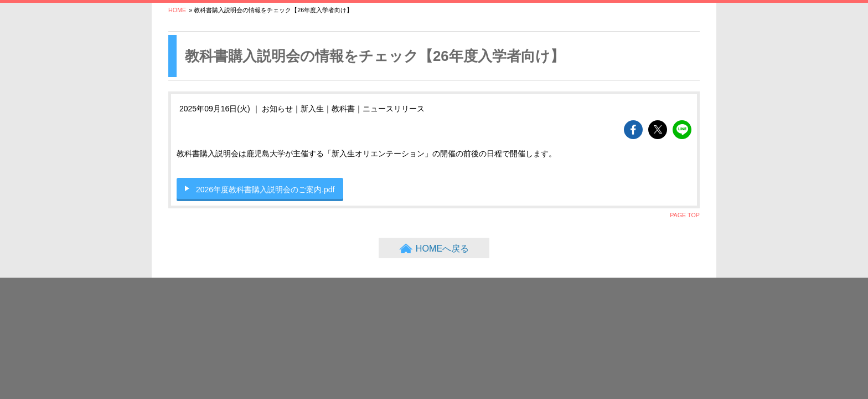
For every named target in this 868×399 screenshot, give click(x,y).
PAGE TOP (685, 215)
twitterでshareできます (658, 130)
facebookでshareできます (633, 130)
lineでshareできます (682, 130)
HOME (177, 10)
